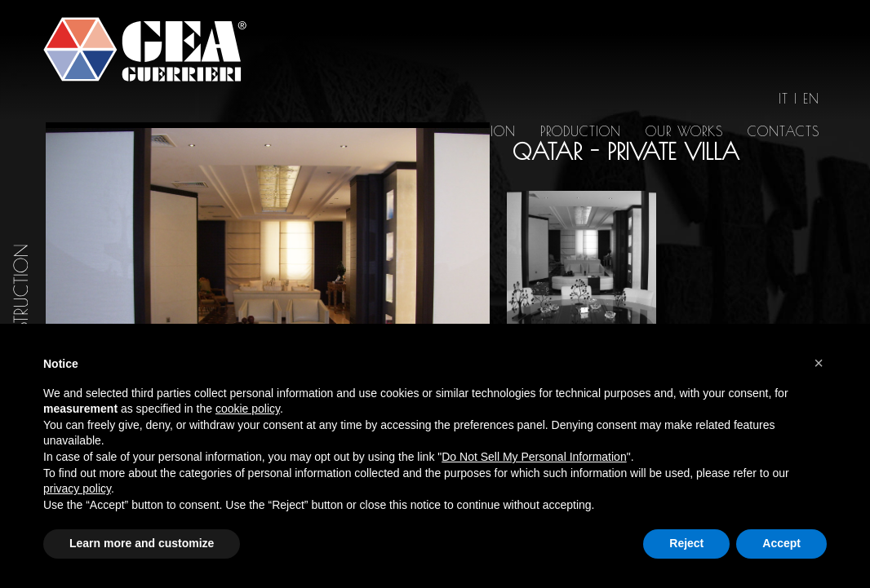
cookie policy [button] (248, 409)
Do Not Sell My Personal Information (534, 457)
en (811, 99)
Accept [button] (781, 543)
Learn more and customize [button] (142, 543)
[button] (819, 363)
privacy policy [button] (77, 489)
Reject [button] (686, 543)
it (783, 99)
